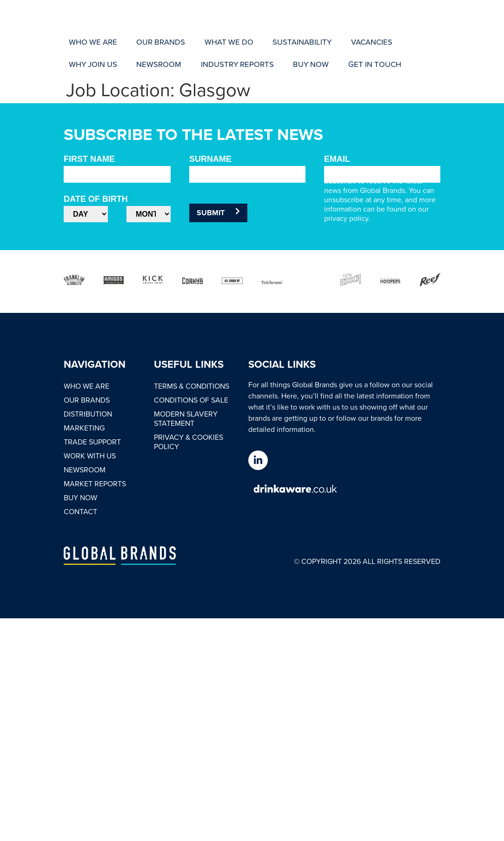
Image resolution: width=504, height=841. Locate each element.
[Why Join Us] (365, 42)
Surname (210, 159)
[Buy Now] (158, 63)
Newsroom (85, 470)
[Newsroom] (418, 42)
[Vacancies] (313, 42)
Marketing (84, 428)
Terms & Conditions (192, 386)
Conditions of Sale (191, 400)
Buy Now (80, 497)
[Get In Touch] (209, 63)
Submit (218, 213)
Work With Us (90, 456)
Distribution (88, 414)
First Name (89, 159)
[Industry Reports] (98, 63)
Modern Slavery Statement (186, 418)
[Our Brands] (142, 42)
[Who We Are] (86, 42)
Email (337, 159)
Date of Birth (96, 199)
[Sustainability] (256, 42)
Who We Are (86, 386)
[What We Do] (197, 42)
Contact (80, 511)
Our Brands (87, 400)
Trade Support (92, 442)
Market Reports (95, 483)
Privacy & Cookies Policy (189, 442)
